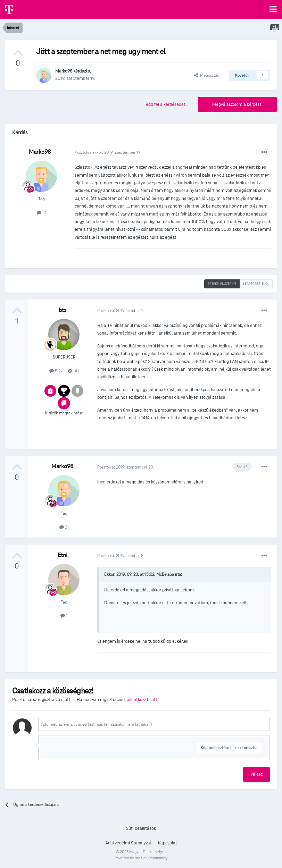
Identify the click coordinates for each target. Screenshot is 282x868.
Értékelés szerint (222, 284)
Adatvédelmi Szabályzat (128, 843)
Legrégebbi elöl (256, 284)
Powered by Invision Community (141, 858)
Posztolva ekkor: (108, 152)
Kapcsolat (168, 843)
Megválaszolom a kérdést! (237, 104)
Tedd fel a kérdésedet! (165, 104)
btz (63, 310)
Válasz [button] (256, 774)
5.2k (56, 371)
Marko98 (64, 71)
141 (73, 371)
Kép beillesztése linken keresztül (229, 747)
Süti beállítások (141, 828)
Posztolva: (121, 310)
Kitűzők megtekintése (64, 413)
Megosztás (206, 75)
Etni (63, 555)
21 (42, 213)
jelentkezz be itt (142, 700)
